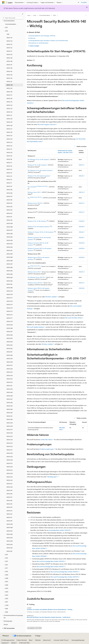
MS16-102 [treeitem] (9, 213)
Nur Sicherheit (37, 187)
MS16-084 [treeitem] (10, 274)
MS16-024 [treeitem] (10, 473)
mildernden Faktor (46, 439)
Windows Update (51, 297)
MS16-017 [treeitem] (9, 497)
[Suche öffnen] (78, 2)
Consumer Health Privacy (61, 640)
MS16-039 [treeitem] (10, 423)
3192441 (81, 232)
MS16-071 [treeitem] (9, 318)
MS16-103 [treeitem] (9, 210)
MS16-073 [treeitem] (10, 311)
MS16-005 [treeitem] (10, 538)
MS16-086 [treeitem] (10, 267)
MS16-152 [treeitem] (9, 48)
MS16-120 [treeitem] (9, 153)
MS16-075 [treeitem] (10, 305)
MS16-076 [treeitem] (10, 301)
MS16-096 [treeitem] (10, 234)
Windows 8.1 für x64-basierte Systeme (38, 176)
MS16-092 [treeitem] (10, 247)
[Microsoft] (3, 2)
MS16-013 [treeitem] (9, 511)
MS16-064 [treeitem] (10, 342)
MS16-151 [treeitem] (9, 51)
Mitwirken (38, 640)
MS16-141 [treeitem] (9, 82)
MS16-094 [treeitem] (10, 240)
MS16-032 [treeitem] (10, 446)
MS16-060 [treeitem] (10, 355)
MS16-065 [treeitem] (10, 338)
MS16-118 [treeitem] (9, 159)
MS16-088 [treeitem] (10, 261)
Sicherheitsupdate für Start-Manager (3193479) (42, 36)
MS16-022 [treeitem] (10, 480)
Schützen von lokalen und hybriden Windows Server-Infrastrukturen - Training (50, 609)
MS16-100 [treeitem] (9, 220)
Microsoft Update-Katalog (35, 327)
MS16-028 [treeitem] (10, 460)
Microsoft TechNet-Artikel (74, 318)
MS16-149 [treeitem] (9, 58)
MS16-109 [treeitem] (9, 190)
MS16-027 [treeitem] (10, 463)
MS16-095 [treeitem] (10, 237)
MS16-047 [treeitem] (10, 399)
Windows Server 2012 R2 (35, 203)
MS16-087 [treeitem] (10, 264)
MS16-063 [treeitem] (10, 345)
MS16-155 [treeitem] (9, 38)
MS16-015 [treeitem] (9, 504)
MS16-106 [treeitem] (9, 200)
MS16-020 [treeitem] (10, 487)
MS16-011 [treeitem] (9, 517)
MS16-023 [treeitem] (10, 477)
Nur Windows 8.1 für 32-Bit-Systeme (38, 159)
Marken (14, 643)
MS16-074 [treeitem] (10, 308)
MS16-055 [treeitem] (10, 372)
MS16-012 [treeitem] (9, 514)
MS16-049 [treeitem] (10, 392)
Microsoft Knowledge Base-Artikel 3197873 (64, 572)
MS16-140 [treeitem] (10, 85)
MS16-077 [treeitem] (10, 298)
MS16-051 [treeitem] (9, 386)
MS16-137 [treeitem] (9, 95)
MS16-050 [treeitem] (10, 389)
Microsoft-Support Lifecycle (46, 124)
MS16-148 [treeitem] (9, 61)
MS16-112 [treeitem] (9, 180)
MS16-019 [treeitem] (9, 490)
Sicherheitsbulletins (45, 15)
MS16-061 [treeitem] (9, 352)
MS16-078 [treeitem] (10, 294)
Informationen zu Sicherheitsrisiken (38, 43)
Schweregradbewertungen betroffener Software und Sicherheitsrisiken (48, 40)
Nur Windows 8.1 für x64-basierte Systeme (40, 170)
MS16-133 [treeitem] (9, 109)
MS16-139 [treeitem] (9, 88)
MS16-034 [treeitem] (10, 440)
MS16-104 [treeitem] (9, 207)
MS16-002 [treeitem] (10, 548)
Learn (29, 15)
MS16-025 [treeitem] (10, 470)
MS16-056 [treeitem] (10, 369)
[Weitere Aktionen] (86, 15)
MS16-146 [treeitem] (9, 68)
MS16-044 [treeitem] (10, 409)
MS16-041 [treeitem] (9, 416)
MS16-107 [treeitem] (9, 196)
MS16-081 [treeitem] (9, 284)
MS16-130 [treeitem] (9, 119)
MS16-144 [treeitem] (9, 75)
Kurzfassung (32, 38)
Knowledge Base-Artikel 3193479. (59, 530)
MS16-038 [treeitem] (10, 426)
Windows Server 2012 (34, 192)
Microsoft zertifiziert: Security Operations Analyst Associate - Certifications (49, 617)
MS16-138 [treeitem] (9, 92)
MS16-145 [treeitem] (9, 71)
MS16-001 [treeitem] (9, 551)
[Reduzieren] (23, 14)
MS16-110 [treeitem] (9, 186)
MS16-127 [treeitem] (9, 129)
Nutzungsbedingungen (78, 640)
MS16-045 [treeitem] (10, 406)
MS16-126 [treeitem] (9, 132)
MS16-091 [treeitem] (9, 250)
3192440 (81, 221)
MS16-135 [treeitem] (9, 102)
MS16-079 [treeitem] (10, 291)
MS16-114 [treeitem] (9, 173)
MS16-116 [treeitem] (9, 166)
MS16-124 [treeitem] (9, 139)
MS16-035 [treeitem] (10, 436)
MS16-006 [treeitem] (10, 534)
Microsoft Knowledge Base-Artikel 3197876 (50, 561)
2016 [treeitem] (8, 34)
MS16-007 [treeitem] (10, 531)
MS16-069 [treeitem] (10, 325)
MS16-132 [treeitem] (9, 112)
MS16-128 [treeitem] (9, 125)
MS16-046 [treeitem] (10, 403)
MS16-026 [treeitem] (10, 467)
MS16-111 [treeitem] (9, 183)
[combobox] (13, 18)
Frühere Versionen (22, 640)
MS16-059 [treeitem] (10, 359)
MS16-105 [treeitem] (9, 203)
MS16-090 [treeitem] (10, 254)
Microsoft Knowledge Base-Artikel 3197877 (50, 566)
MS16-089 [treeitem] (10, 257)
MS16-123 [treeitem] (9, 142)
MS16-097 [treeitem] (10, 230)
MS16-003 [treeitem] (10, 544)
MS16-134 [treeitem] (9, 105)
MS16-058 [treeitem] (10, 362)
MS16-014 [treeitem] (9, 507)
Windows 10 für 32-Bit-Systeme (37, 221)
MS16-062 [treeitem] (10, 348)
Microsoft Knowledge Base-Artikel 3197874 (64, 577)
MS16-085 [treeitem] (10, 271)
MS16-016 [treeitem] (9, 500)
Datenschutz (47, 640)
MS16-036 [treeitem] (10, 433)
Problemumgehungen (47, 449)
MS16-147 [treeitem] (9, 65)
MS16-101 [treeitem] (9, 217)
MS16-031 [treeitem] (9, 450)
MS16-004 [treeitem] (10, 541)
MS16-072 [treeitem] (10, 315)
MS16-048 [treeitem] (10, 396)
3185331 (81, 165)
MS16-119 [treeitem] (9, 156)
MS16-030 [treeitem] (10, 453)
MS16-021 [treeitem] (9, 484)
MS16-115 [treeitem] (9, 169)
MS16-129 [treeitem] (9, 122)
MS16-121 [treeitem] (9, 149)
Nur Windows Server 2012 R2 (36, 277)
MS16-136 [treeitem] (9, 98)
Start (35, 15)
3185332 (81, 192)
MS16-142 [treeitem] (9, 78)
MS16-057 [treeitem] (10, 365)
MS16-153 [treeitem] (9, 44)
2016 (54, 15)
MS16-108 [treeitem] (9, 193)
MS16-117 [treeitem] (9, 163)
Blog (30, 640)
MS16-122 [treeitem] (9, 146)
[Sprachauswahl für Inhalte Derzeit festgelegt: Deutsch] (6, 636)
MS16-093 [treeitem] (10, 244)
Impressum (5, 643)
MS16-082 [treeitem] (10, 281)
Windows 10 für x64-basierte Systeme (38, 227)
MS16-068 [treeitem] (10, 328)
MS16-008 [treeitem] (10, 528)
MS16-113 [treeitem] (9, 176)
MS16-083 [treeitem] (10, 277)
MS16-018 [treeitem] (9, 494)
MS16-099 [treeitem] (10, 223)
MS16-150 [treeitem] (9, 54)
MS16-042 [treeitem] (10, 413)
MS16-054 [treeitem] (10, 376)
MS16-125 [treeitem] (9, 136)
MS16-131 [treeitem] (9, 115)
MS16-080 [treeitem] (10, 288)
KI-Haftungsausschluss (8, 640)
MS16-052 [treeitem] (10, 382)
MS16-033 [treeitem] (10, 443)
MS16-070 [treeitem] (10, 321)
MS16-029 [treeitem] (10, 457)
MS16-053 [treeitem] (10, 379)
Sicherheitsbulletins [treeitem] (11, 24)
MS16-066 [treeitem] (10, 335)
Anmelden (84, 2)
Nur (34, 198)
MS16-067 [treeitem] (10, 332)
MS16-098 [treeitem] (10, 227)
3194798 (81, 243)
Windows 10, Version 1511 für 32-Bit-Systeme (40, 232)
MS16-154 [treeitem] (9, 41)
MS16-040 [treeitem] (10, 419)
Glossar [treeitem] (6, 624)
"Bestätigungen (52, 477)
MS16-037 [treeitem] (10, 430)
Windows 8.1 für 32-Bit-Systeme (37, 165)
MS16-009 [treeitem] (10, 524)
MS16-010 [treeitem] (9, 521)
